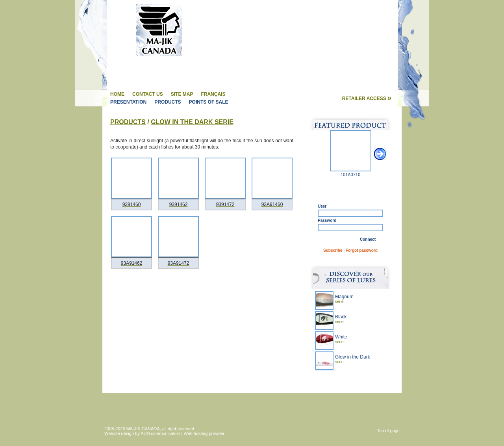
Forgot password (362, 250)
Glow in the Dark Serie (192, 122)
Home (117, 94)
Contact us (148, 94)
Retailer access (367, 98)
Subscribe (333, 250)
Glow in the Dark (353, 359)
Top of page (389, 431)
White (341, 339)
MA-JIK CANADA (143, 429)
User (322, 206)
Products (168, 102)
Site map (182, 94)
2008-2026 (115, 429)
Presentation (128, 102)
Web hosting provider (204, 433)
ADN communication (160, 433)
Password (327, 220)
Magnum (344, 299)
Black (341, 319)
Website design (119, 433)
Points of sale (209, 102)
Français (213, 94)
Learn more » (373, 378)
